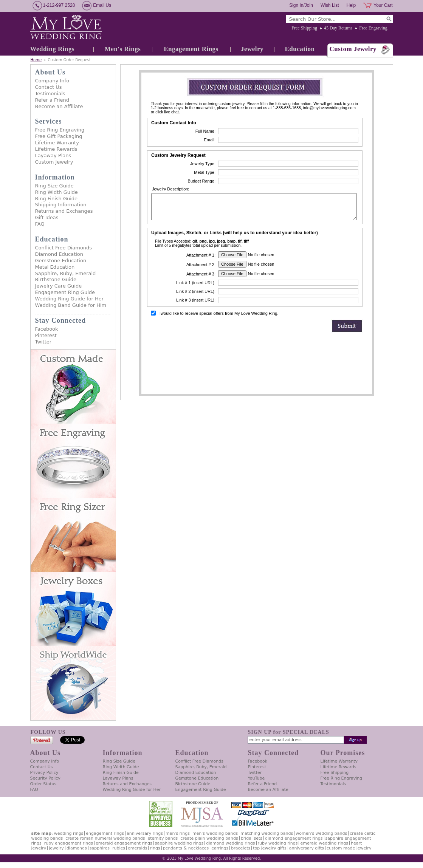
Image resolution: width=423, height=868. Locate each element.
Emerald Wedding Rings (324, 843)
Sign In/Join (301, 5)
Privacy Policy (44, 773)
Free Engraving (373, 28)
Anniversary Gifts (307, 848)
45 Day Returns (338, 28)
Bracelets (241, 848)
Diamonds (77, 848)
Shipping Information (61, 205)
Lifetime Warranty (57, 143)
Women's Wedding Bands (321, 833)
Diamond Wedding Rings (230, 843)
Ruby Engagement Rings (69, 843)
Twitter (43, 342)
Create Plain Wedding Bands (209, 838)
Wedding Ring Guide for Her (70, 299)
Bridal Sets (252, 838)
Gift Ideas (47, 217)
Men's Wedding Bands (215, 833)
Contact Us (49, 87)
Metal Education (55, 267)
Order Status (43, 784)
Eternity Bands (163, 838)
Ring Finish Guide (57, 199)
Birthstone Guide (56, 279)
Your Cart (383, 5)
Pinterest (46, 335)
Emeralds (137, 848)
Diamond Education (59, 254)
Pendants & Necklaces (186, 848)
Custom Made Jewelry (349, 848)
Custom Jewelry (353, 49)
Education (300, 49)
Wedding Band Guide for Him (71, 305)
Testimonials (50, 94)
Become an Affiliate (59, 106)
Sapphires (100, 848)
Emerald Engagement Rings (124, 843)
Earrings (220, 848)
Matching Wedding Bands (267, 833)
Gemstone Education (61, 261)
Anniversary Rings (145, 833)
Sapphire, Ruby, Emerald (66, 273)
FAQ (40, 224)
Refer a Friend (52, 100)
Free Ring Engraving (60, 130)
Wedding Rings (53, 49)
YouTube (256, 778)
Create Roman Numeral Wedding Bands (105, 838)
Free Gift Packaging (59, 136)
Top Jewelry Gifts (270, 848)
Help (351, 5)
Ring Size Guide (54, 186)
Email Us (102, 5)
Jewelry (252, 49)
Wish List (330, 5)
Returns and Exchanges (64, 211)
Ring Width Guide (57, 192)
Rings (155, 848)
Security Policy (45, 778)
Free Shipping (304, 28)
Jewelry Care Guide (59, 286)
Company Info (52, 81)
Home (36, 60)
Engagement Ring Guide (65, 292)
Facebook (47, 329)
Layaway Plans (53, 155)
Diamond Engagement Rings (294, 838)
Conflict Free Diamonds (64, 248)
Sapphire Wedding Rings (179, 843)
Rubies (119, 848)
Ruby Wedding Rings (278, 843)
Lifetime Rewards (56, 149)
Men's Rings (123, 49)
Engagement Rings (191, 49)
